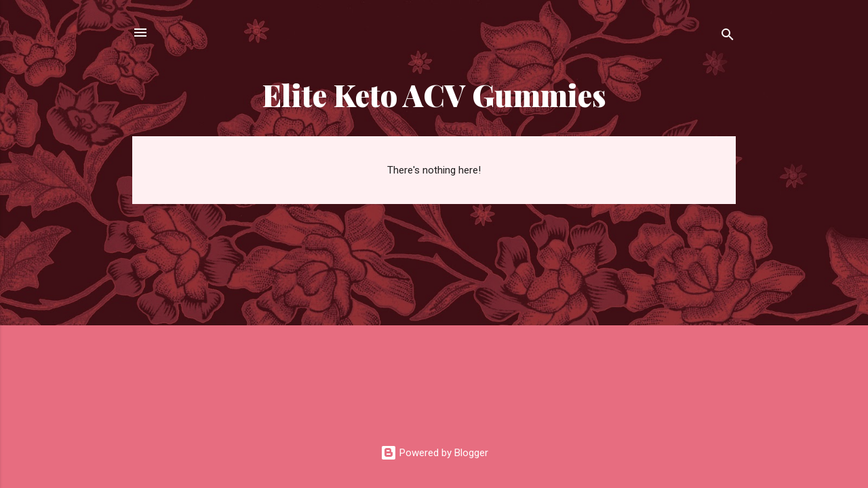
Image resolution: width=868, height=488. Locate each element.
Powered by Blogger (434, 453)
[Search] (728, 37)
